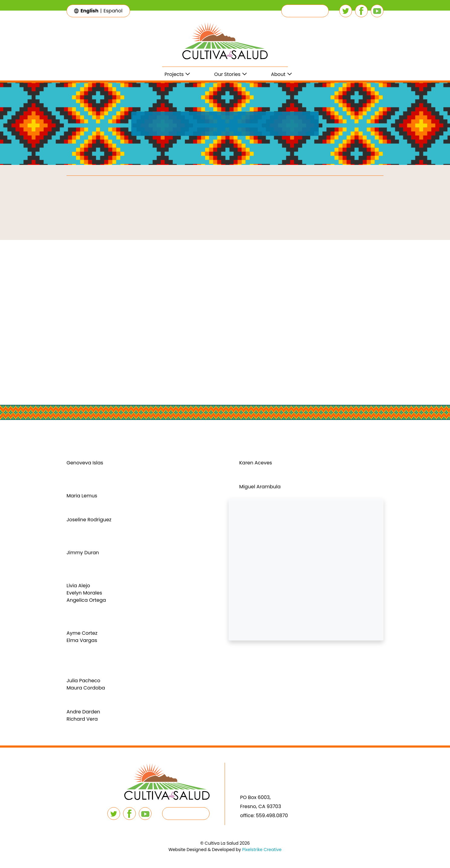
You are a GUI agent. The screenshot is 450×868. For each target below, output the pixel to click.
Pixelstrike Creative (262, 850)
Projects (174, 74)
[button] (305, 11)
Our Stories (227, 74)
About (278, 74)
